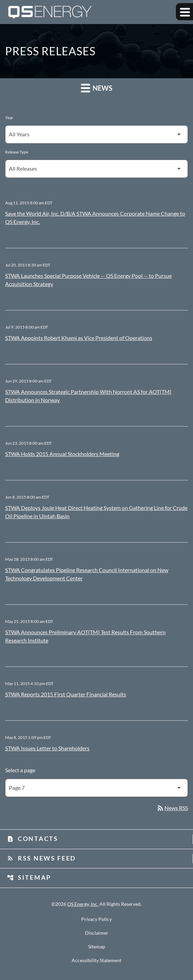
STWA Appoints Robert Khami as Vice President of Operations (79, 338)
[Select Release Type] (96, 169)
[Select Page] (96, 788)
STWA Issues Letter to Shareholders (47, 748)
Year (9, 118)
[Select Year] (96, 134)
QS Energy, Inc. (83, 904)
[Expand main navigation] (184, 12)
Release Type (17, 152)
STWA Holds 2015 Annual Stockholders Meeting (62, 454)
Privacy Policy (96, 919)
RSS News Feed (41, 858)
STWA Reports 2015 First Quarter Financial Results (66, 694)
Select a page (20, 770)
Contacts (33, 839)
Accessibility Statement (96, 960)
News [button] (97, 88)
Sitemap (29, 877)
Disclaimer (97, 933)
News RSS (172, 808)
